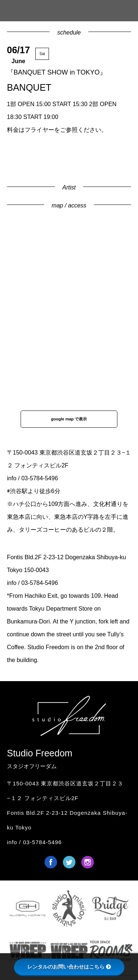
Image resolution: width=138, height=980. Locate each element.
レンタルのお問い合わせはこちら (69, 967)
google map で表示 (69, 419)
